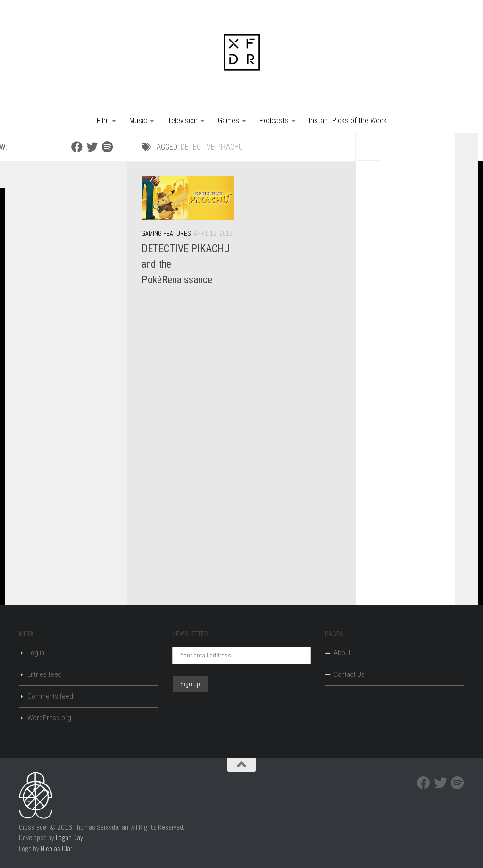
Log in (36, 653)
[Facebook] (77, 147)
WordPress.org (49, 718)
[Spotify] (107, 147)
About (342, 653)
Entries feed (45, 674)
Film (103, 121)
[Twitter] (92, 147)
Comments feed (50, 696)
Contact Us (349, 674)
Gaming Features (166, 233)
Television (183, 121)
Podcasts (274, 121)
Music (138, 121)
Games (229, 121)
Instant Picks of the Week (348, 121)
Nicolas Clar (56, 848)
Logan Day (69, 838)
